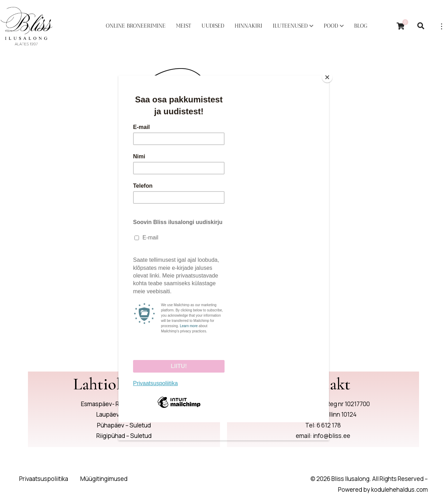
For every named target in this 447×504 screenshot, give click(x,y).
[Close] (327, 77)
